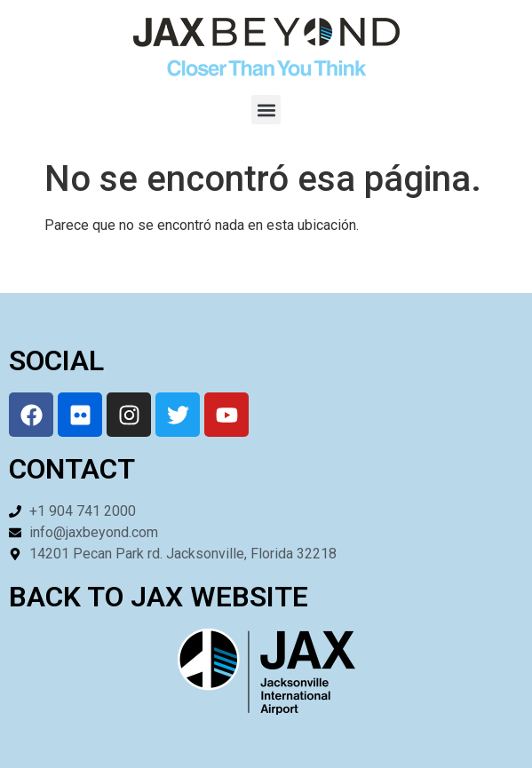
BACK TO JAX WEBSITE (159, 597)
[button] (266, 110)
